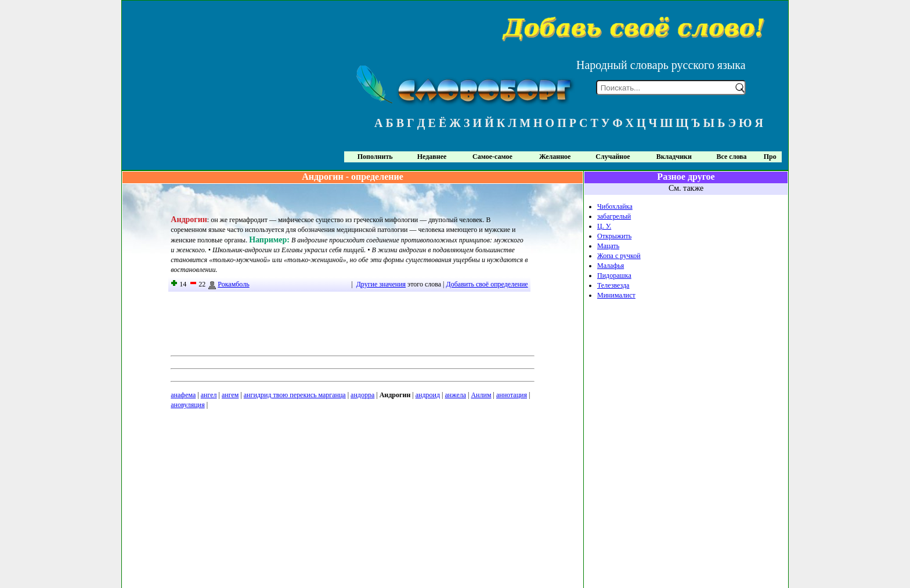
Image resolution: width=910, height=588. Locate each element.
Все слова (732, 157)
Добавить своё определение (487, 284)
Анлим (481, 395)
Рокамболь (228, 284)
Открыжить (614, 236)
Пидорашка (614, 275)
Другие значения (381, 284)
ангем (230, 395)
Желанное (555, 157)
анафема (183, 395)
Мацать (608, 246)
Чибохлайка (615, 206)
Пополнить (375, 157)
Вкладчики (674, 157)
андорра (362, 395)
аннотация (512, 395)
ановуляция (187, 405)
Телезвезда (613, 285)
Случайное (613, 157)
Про (770, 157)
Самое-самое (492, 157)
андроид (428, 395)
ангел (209, 395)
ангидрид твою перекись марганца (295, 395)
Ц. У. (604, 226)
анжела (456, 395)
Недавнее (432, 157)
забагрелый (614, 216)
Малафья (611, 266)
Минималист (616, 295)
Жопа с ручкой (619, 256)
